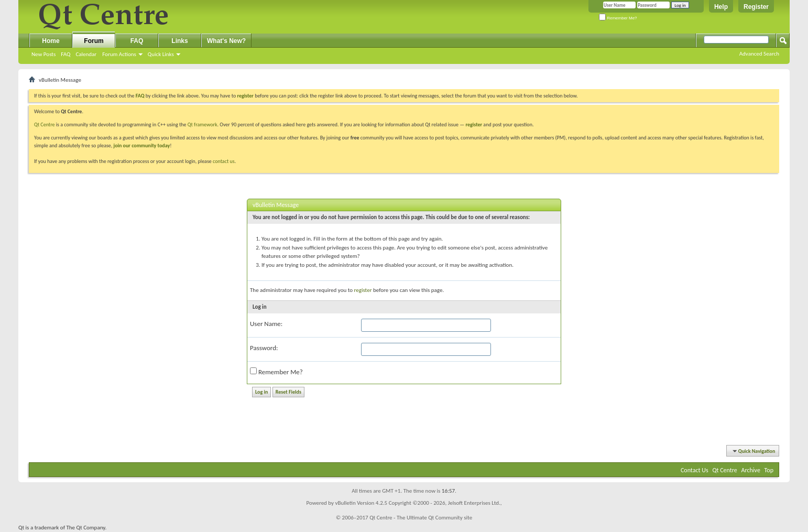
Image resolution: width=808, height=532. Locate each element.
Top (769, 470)
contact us (224, 161)
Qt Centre (45, 124)
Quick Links (161, 54)
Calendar (86, 54)
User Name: (266, 324)
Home (51, 41)
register (474, 124)
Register (756, 7)
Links (179, 41)
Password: (264, 348)
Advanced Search (759, 54)
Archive (751, 470)
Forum (94, 41)
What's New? (226, 41)
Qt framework (203, 124)
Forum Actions (119, 54)
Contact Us (695, 470)
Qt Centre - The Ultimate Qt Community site (421, 518)
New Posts (43, 54)
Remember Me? (618, 18)
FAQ (65, 54)
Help (721, 7)
